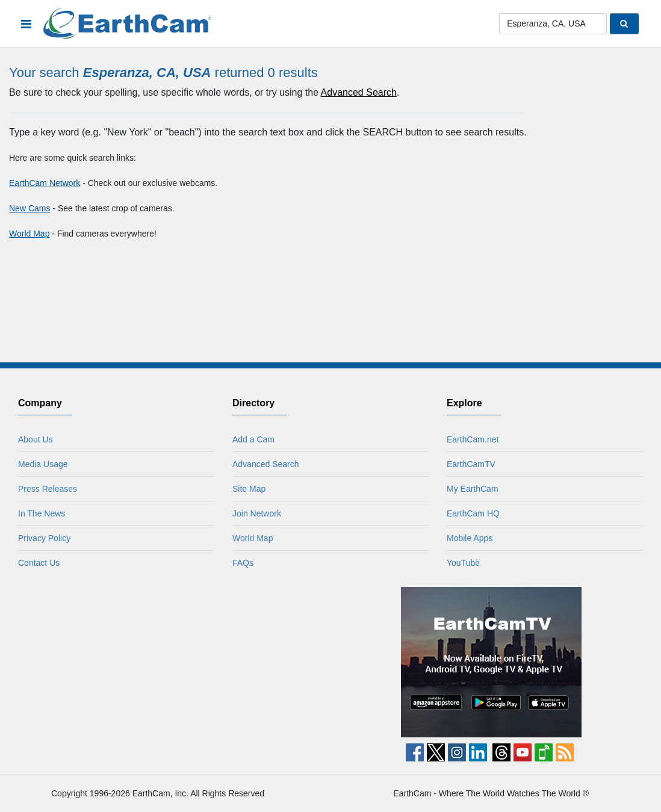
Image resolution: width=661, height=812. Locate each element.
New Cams (29, 208)
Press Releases (48, 489)
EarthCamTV (471, 464)
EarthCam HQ (473, 513)
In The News (42, 513)
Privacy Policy (44, 538)
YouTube (463, 563)
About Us (36, 439)
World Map (29, 234)
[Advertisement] (170, 662)
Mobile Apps (470, 538)
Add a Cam (253, 439)
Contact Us (39, 563)
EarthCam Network (45, 183)
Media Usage (43, 464)
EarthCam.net (473, 439)
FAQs (243, 563)
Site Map (249, 489)
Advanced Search (359, 92)
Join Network (257, 513)
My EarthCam (473, 489)
